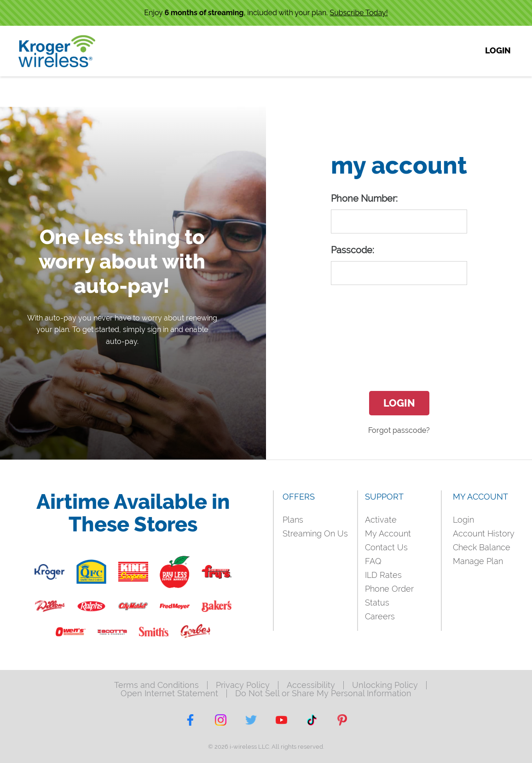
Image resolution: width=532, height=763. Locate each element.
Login (399, 403)
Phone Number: (364, 198)
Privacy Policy (243, 685)
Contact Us (386, 547)
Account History (484, 533)
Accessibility (311, 685)
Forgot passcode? (399, 430)
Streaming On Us (315, 533)
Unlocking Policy (385, 685)
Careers (380, 616)
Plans (293, 520)
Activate (381, 520)
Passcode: (353, 250)
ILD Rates (383, 575)
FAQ (373, 561)
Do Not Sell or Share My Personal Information (323, 693)
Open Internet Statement (169, 693)
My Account (388, 533)
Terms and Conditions (156, 685)
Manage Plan (478, 561)
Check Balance (482, 547)
